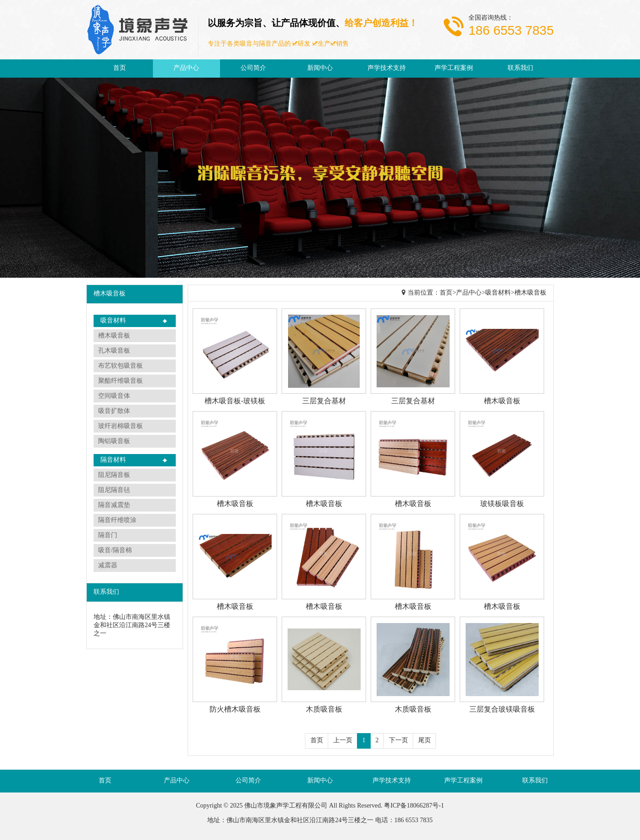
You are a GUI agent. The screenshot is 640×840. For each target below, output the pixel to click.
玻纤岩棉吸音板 (121, 426)
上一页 (343, 741)
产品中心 (186, 68)
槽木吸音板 (114, 336)
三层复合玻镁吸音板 (502, 710)
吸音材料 (113, 321)
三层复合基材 (324, 401)
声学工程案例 (454, 68)
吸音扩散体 (114, 411)
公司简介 (253, 68)
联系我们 (520, 68)
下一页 (399, 741)
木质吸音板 (324, 710)
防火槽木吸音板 (235, 710)
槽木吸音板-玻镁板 (235, 401)
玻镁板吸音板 (502, 504)
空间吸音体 (114, 396)
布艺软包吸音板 (121, 366)
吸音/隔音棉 (115, 551)
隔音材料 (113, 460)
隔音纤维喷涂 (117, 520)
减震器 (108, 566)
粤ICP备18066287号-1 (414, 806)
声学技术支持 (387, 68)
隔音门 (108, 536)
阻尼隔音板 (114, 475)
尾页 (425, 741)
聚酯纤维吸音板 (121, 381)
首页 (120, 68)
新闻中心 (320, 68)
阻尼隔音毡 (114, 490)
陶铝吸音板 (114, 441)
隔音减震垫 (114, 505)
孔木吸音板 (114, 351)
